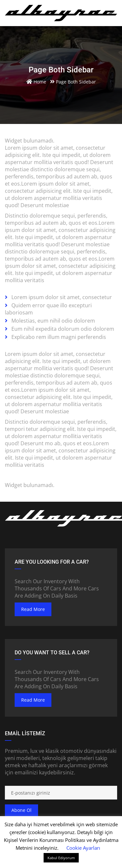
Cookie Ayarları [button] (83, 848)
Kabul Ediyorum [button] (61, 858)
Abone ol (21, 810)
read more (33, 609)
